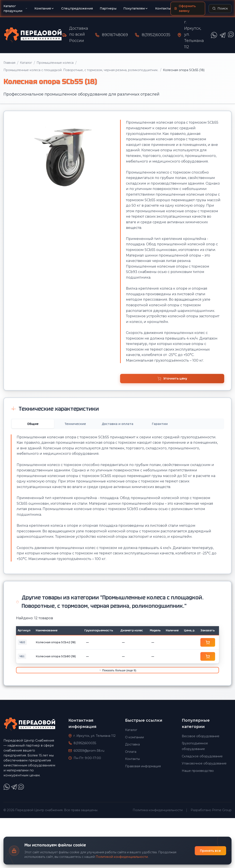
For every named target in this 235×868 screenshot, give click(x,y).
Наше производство (198, 771)
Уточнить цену (172, 379)
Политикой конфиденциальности (122, 857)
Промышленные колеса (55, 63)
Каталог (26, 63)
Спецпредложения (77, 8)
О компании (134, 737)
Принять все (210, 851)
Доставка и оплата (117, 424)
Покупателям (136, 8)
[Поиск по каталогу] (220, 8)
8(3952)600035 (156, 35)
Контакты (163, 8)
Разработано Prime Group (211, 810)
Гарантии (160, 424)
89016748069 (115, 35)
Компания (44, 8)
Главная (9, 63)
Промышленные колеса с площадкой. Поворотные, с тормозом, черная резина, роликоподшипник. (81, 70)
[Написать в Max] (22, 789)
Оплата (131, 752)
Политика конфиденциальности (158, 810)
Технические (75, 424)
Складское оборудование (202, 756)
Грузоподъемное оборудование (195, 746)
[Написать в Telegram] (223, 35)
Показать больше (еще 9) (118, 670)
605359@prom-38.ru (89, 751)
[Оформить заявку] (188, 9)
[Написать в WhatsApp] (214, 35)
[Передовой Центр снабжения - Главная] (33, 35)
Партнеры (108, 8)
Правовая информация (143, 766)
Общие (33, 424)
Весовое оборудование (201, 736)
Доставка (132, 744)
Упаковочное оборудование (204, 763)
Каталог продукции (15, 8)
